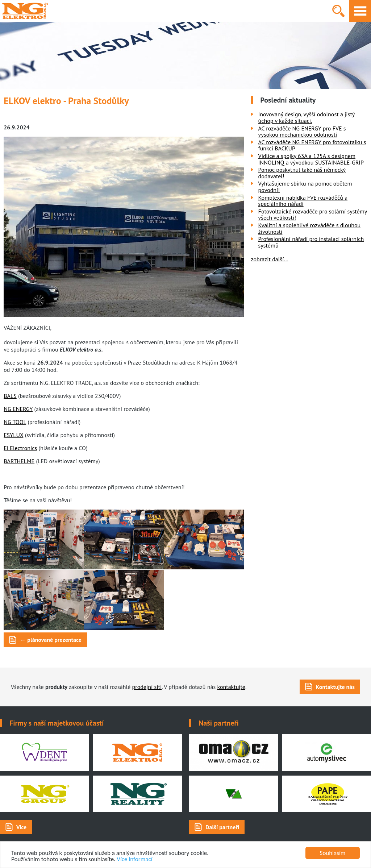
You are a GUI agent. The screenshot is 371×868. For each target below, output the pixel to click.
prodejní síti (147, 687)
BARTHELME (19, 461)
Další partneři (222, 827)
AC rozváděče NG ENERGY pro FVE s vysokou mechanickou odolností (302, 132)
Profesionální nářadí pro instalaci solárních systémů (311, 242)
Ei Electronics (20, 448)
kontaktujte (231, 687)
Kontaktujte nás (335, 687)
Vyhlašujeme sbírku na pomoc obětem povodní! (305, 187)
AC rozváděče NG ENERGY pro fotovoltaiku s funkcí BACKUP (312, 145)
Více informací (134, 859)
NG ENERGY (18, 409)
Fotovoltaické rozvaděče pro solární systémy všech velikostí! (313, 215)
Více (21, 827)
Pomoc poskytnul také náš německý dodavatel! (302, 173)
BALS (10, 396)
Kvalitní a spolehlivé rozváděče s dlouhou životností (310, 228)
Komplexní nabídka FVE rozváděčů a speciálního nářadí (303, 201)
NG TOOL (15, 422)
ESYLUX (13, 435)
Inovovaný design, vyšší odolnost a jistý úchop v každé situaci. (307, 117)
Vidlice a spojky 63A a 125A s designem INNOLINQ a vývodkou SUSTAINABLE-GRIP (311, 159)
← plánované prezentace (51, 640)
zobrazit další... (270, 259)
